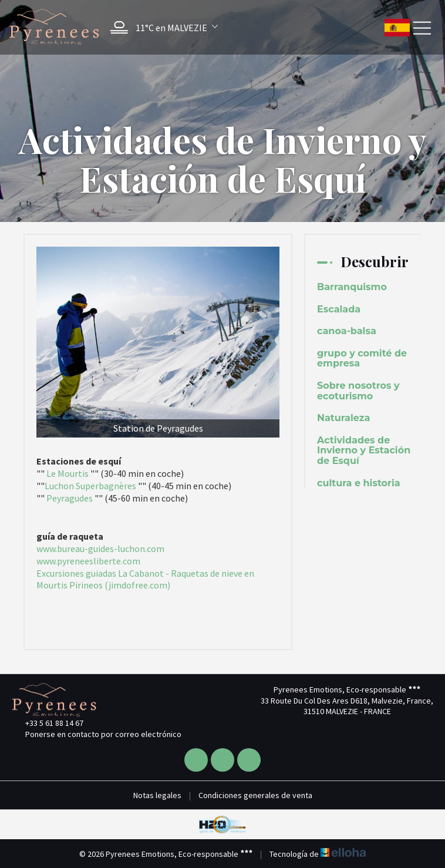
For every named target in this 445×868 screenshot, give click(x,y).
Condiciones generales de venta (255, 795)
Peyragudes (70, 498)
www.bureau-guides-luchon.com (100, 549)
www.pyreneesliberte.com (88, 561)
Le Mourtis (68, 473)
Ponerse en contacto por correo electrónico (97, 734)
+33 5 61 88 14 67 (48, 723)
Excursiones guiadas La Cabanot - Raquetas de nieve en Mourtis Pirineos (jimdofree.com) (145, 579)
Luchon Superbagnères (90, 486)
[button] (161, 27)
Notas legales (157, 795)
